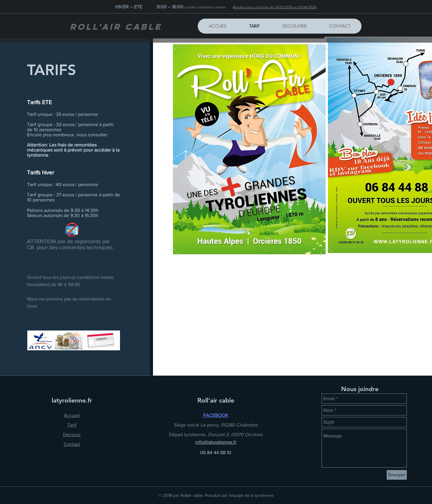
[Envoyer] (397, 475)
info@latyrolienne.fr (216, 442)
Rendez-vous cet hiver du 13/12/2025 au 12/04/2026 (275, 7)
